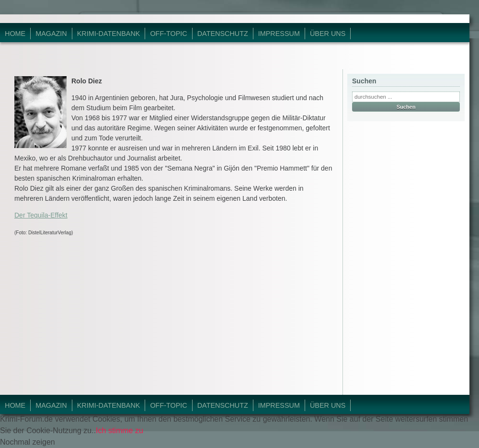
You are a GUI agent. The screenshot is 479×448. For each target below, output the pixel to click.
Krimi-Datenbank (109, 34)
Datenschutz (223, 34)
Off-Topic (168, 34)
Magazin (51, 34)
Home (15, 34)
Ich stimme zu (120, 431)
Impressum (279, 34)
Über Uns (328, 34)
